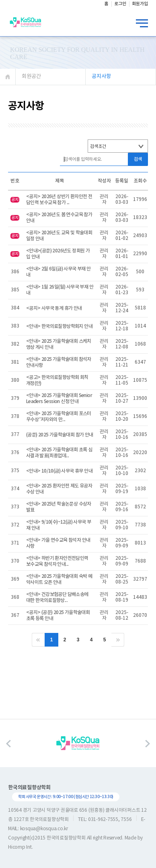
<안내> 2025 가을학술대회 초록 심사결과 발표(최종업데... (59, 453)
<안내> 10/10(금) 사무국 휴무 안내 (59, 471)
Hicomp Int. (20, 847)
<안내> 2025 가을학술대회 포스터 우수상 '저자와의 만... (59, 417)
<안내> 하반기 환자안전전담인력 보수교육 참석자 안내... (57, 561)
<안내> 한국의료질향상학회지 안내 (59, 326)
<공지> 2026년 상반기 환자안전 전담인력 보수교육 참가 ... (59, 200)
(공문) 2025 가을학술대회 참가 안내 (60, 435)
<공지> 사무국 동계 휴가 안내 (54, 308)
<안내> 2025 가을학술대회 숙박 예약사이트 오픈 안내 (59, 579)
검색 (138, 159)
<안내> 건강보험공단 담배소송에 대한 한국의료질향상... (57, 597)
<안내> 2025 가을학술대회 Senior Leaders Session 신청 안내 (59, 398)
